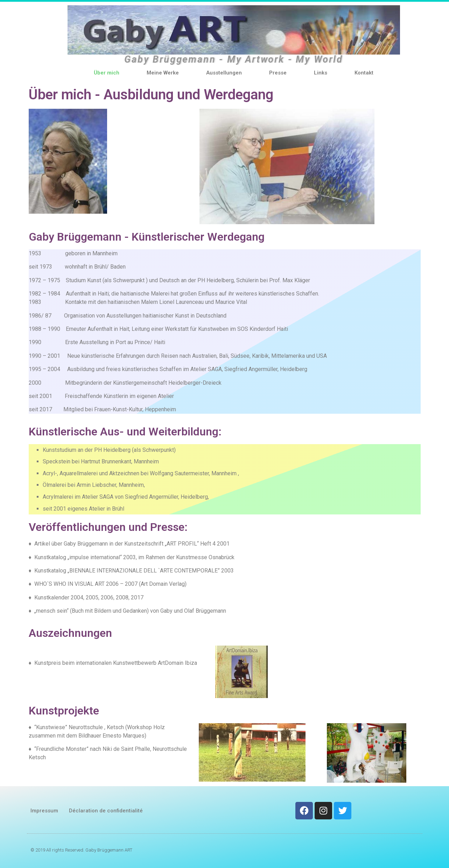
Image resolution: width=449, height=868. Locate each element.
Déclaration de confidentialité (106, 811)
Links (321, 73)
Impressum (44, 811)
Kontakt (364, 73)
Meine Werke (163, 73)
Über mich (107, 73)
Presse (278, 73)
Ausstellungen (224, 73)
